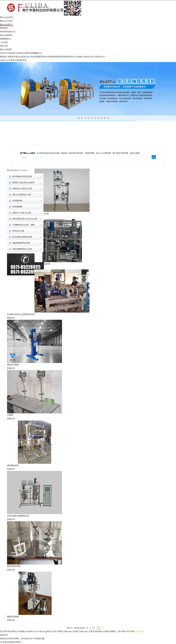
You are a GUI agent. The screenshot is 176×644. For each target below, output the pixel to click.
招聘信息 (22, 60)
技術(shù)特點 (17, 53)
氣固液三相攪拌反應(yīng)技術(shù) (15, 57)
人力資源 (4, 42)
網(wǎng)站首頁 (7, 17)
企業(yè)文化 (5, 60)
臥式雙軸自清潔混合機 (22, 176)
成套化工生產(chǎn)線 (22, 213)
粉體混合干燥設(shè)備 (22, 189)
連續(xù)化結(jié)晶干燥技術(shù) (91, 57)
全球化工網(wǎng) (80, 631)
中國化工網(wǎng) (65, 631)
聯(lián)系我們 (6, 49)
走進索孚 (26, 53)
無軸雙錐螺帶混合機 (21, 243)
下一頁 (92, 628)
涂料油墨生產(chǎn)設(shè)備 (25, 219)
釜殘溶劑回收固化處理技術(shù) (63, 57)
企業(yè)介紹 (5, 53)
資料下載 (4, 46)
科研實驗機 (17, 207)
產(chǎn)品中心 (6, 25)
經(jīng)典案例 (6, 35)
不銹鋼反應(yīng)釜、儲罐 (23, 225)
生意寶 (91, 631)
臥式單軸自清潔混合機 (22, 237)
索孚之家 (15, 60)
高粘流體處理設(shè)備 (22, 249)
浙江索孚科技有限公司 (10, 631)
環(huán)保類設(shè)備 (22, 195)
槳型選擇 (4, 28)
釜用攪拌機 (17, 201)
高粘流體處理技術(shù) (40, 57)
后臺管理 (140, 631)
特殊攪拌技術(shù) (8, 32)
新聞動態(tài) (5, 39)
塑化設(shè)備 (18, 231)
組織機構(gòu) (36, 53)
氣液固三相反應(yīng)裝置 (23, 183)
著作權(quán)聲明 (102, 631)
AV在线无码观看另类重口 (11, 642)
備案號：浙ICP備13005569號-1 (123, 631)
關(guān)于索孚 (6, 21)
